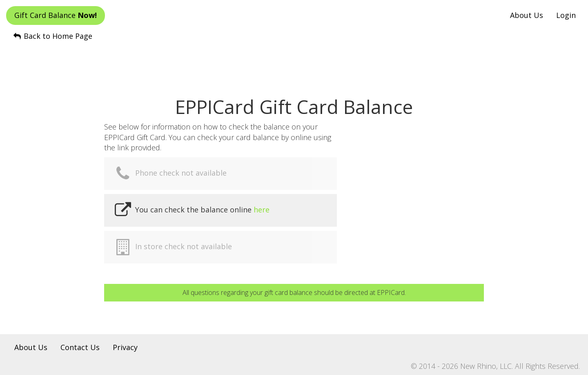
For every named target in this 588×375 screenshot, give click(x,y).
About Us (527, 15)
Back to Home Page (52, 36)
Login (566, 15)
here (262, 210)
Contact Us (80, 347)
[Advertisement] (294, 62)
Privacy (125, 347)
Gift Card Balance (56, 15)
